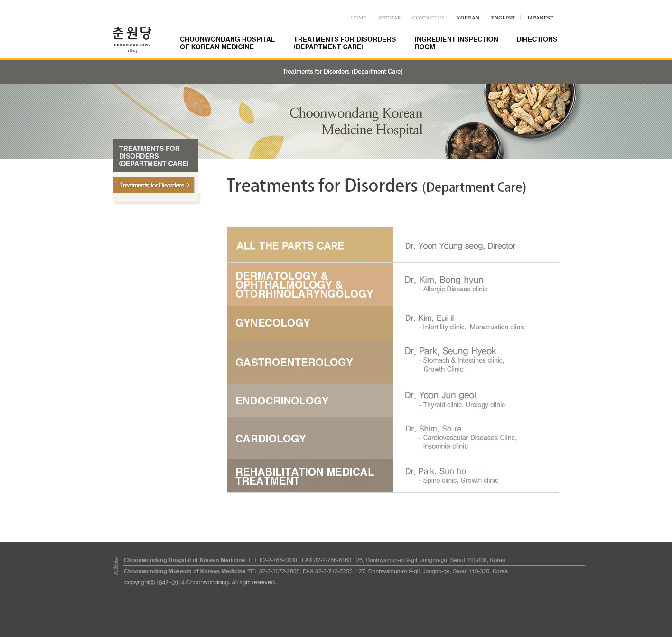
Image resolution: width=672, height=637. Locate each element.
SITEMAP (389, 18)
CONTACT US (429, 18)
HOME (358, 18)
